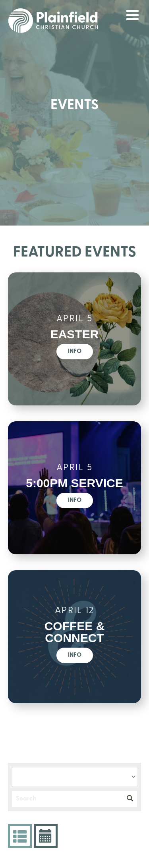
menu (133, 15)
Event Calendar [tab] (45, 836)
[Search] (67, 799)
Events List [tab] (19, 836)
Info (75, 352)
